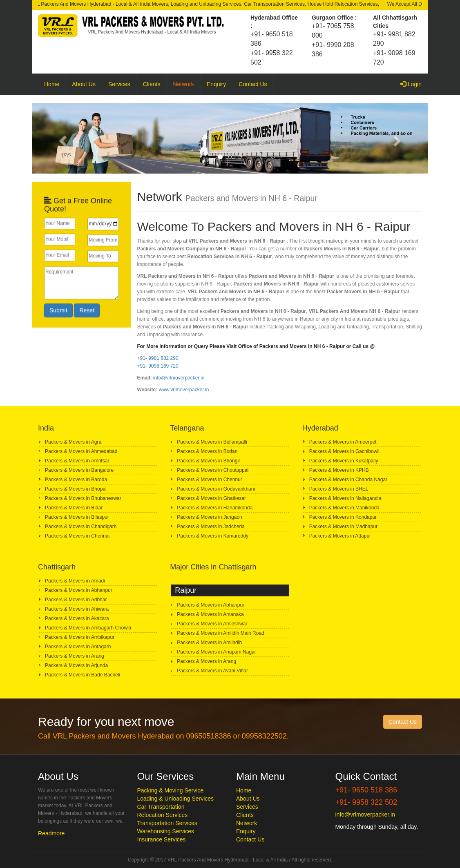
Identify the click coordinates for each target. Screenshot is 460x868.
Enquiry (216, 84)
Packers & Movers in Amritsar (77, 461)
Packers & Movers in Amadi (75, 581)
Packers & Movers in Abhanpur (79, 590)
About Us (84, 84)
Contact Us (253, 84)
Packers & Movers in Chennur (209, 480)
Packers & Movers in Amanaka (210, 614)
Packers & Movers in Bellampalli (212, 442)
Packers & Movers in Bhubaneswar (83, 498)
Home (52, 84)
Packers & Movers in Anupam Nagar (216, 652)
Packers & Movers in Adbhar (76, 600)
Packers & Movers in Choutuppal (213, 470)
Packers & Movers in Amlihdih (209, 643)
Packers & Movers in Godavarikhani (216, 489)
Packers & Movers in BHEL (339, 489)
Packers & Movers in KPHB (339, 470)
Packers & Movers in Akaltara (77, 618)
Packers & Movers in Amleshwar (212, 624)
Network (183, 84)
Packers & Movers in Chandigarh (81, 527)
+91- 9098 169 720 (158, 366)
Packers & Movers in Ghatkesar (211, 498)
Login (414, 84)
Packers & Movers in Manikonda (344, 508)
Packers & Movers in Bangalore (79, 470)
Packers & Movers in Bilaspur (77, 517)
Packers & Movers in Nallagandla (345, 498)
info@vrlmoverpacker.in (179, 378)
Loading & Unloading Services (176, 799)
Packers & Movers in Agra (73, 442)
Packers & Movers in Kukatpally (344, 461)
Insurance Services (162, 839)
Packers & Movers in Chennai (77, 536)
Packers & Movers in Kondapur (343, 517)
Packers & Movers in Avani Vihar (212, 671)
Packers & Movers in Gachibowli (344, 451)
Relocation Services (163, 815)
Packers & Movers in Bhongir (209, 461)
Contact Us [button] (403, 722)
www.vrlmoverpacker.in (184, 390)
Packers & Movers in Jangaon (209, 517)
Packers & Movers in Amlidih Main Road (220, 633)
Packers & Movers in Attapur (340, 536)
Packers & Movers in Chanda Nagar (348, 480)
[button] (62, 138)
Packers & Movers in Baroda (76, 480)
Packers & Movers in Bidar (74, 508)
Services (119, 84)
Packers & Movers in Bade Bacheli (83, 675)
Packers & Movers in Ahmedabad (81, 451)
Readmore (51, 833)
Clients (152, 84)
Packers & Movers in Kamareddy (213, 536)
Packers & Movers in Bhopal (76, 489)
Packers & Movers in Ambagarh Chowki (88, 628)
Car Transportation (161, 807)
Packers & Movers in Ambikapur (80, 637)
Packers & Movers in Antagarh (78, 647)
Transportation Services (167, 823)
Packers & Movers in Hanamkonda (215, 508)
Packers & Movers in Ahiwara (77, 609)
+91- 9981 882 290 (158, 358)
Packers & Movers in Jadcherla (211, 527)
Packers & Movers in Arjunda (76, 665)
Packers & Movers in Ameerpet (343, 442)
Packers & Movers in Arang (75, 656)
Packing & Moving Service (171, 790)
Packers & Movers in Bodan (207, 451)
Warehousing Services (166, 831)
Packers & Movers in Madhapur (343, 527)
